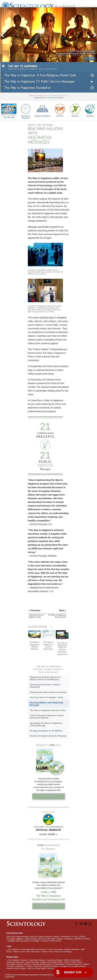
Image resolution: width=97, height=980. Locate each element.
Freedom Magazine (74, 964)
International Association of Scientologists (49, 964)
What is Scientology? (72, 960)
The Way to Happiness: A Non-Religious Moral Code (40, 75)
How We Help (9, 117)
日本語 (82, 937)
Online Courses (19, 952)
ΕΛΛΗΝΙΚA (35, 941)
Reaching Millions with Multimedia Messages (46, 704)
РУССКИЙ (11, 939)
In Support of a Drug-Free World (73, 966)
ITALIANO (45, 941)
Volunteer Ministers (72, 949)
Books (9, 952)
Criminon (60, 110)
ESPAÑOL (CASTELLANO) (18, 941)
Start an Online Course (73, 962)
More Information (33, 952)
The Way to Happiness (26, 111)
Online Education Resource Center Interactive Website (47, 717)
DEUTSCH (43, 939)
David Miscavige (32, 962)
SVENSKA (68, 939)
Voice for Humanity (55, 949)
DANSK (56, 937)
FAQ (83, 949)
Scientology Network (37, 960)
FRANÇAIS (65, 937)
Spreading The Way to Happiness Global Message (46, 724)
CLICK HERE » (48, 834)
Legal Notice (10, 977)
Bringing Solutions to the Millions (46, 731)
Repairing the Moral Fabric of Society (48, 692)
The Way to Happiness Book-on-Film (48, 710)
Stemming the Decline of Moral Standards (45, 686)
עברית (74, 936)
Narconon (75, 110)
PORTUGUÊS (56, 941)
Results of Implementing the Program (48, 736)
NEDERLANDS (31, 939)
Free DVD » (49, 796)
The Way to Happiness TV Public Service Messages (39, 81)
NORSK (60, 939)
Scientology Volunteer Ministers (19, 964)
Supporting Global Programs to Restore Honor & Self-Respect (45, 678)
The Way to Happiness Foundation (28, 88)
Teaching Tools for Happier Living (46, 697)
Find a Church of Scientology (60, 952)
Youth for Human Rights (36, 968)
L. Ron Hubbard (13, 949)
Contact (44, 952)
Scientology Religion (55, 960)
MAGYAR (51, 939)
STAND (86, 964)
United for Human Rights (16, 968)
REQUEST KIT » (48, 906)
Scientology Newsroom (15, 962)
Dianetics (24, 960)
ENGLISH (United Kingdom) (41, 937)
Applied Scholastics (42, 110)
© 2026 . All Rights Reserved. (30, 975)
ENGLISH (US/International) (17, 937)
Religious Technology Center (51, 962)
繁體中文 (20, 939)
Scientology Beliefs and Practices (33, 949)
